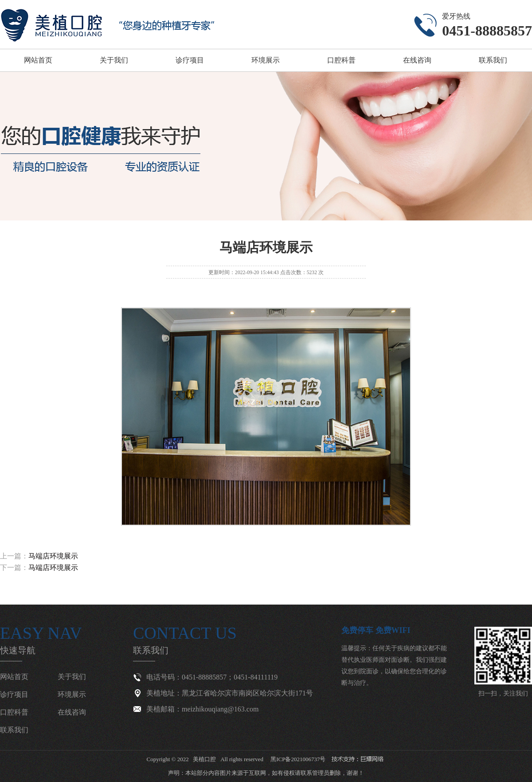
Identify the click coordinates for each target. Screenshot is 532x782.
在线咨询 (417, 60)
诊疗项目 (190, 60)
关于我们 (114, 60)
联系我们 (493, 60)
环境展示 (266, 60)
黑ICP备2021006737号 (298, 759)
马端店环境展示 (53, 556)
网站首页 (38, 60)
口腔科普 (341, 60)
